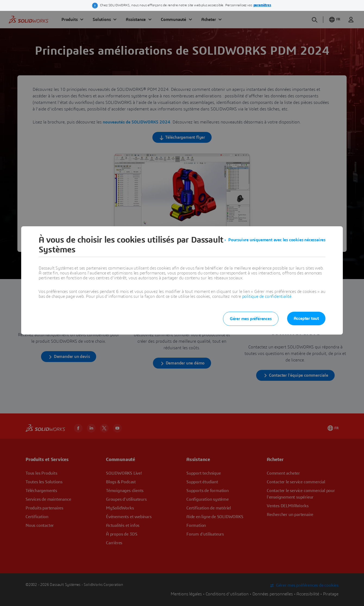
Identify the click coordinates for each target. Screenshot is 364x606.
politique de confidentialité (267, 296)
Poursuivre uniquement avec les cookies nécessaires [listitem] (277, 240)
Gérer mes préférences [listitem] (251, 319)
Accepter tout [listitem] (306, 319)
